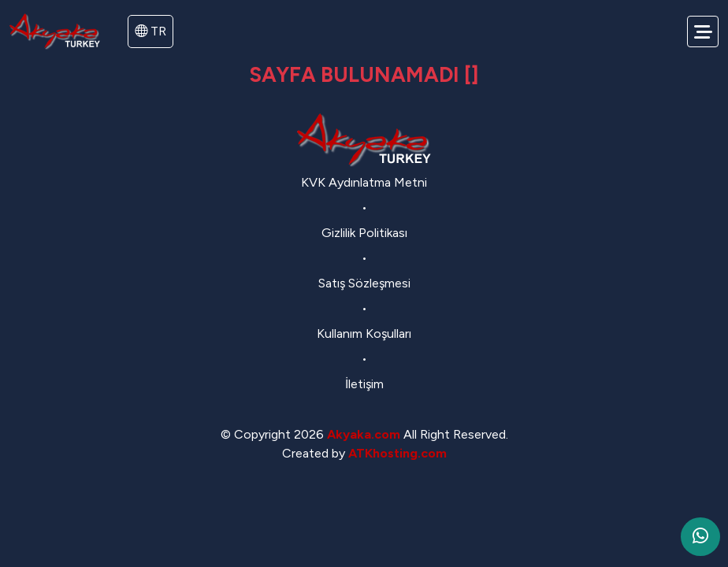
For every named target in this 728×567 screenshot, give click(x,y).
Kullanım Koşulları (364, 334)
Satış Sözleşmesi (364, 283)
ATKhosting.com (397, 453)
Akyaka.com (364, 434)
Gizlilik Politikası (364, 233)
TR (150, 31)
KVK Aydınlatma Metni (364, 182)
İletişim (364, 384)
